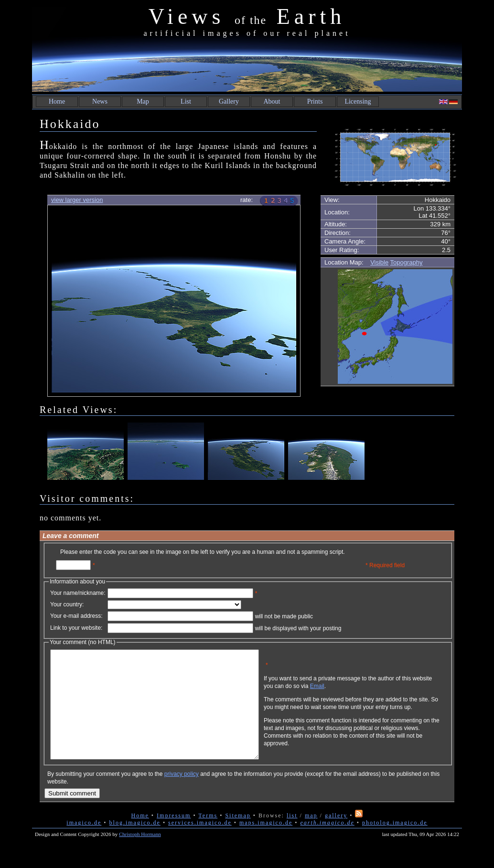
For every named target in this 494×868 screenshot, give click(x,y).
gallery (336, 837)
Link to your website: (76, 628)
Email (363, 693)
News (100, 101)
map (311, 837)
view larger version (77, 200)
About (272, 101)
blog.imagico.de (135, 844)
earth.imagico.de (327, 844)
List (186, 101)
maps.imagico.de (266, 844)
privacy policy (182, 795)
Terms (208, 837)
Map (143, 101)
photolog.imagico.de (395, 844)
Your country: (67, 604)
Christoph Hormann (140, 856)
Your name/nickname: (78, 593)
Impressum (174, 837)
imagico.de (84, 844)
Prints (315, 101)
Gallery (229, 101)
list (292, 837)
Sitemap (238, 837)
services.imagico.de (200, 844)
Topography (407, 262)
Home (57, 101)
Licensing (358, 101)
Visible (379, 262)
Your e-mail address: (76, 616)
